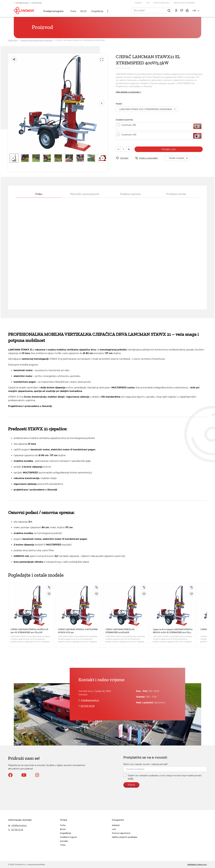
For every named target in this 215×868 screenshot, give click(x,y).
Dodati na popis (179, 158)
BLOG (84, 11)
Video (39, 194)
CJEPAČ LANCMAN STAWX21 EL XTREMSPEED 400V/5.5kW (80, 40)
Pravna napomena (161, 3)
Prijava (131, 785)
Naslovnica (13, 40)
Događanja (97, 11)
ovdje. (131, 779)
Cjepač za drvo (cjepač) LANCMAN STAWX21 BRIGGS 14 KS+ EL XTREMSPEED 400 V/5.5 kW (173, 633)
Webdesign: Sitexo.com (197, 864)
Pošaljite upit (169, 149)
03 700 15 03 (37, 3)
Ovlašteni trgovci (69, 837)
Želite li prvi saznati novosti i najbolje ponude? (146, 764)
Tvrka (73, 11)
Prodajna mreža (176, 194)
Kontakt (64, 841)
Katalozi (138, 3)
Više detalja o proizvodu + (128, 92)
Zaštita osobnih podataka (184, 3)
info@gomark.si (22, 3)
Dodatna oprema (130, 194)
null (148, 3)
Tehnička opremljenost (85, 194)
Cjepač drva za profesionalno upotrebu (36, 40)
